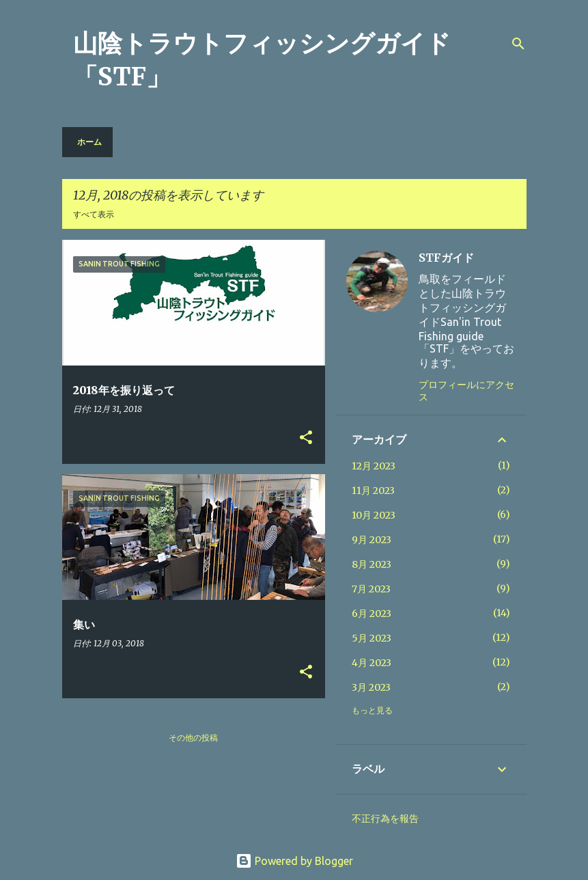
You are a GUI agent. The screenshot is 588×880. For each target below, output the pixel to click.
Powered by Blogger (294, 861)
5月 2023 (372, 638)
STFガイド (446, 258)
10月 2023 (374, 515)
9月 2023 (372, 540)
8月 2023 (372, 564)
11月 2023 (373, 491)
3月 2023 (371, 687)
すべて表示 (94, 214)
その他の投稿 (193, 738)
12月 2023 (374, 466)
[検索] (518, 44)
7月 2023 (371, 589)
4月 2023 (372, 663)
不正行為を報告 (385, 819)
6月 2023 (372, 614)
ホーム (89, 142)
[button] (306, 438)
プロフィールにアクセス (466, 391)
